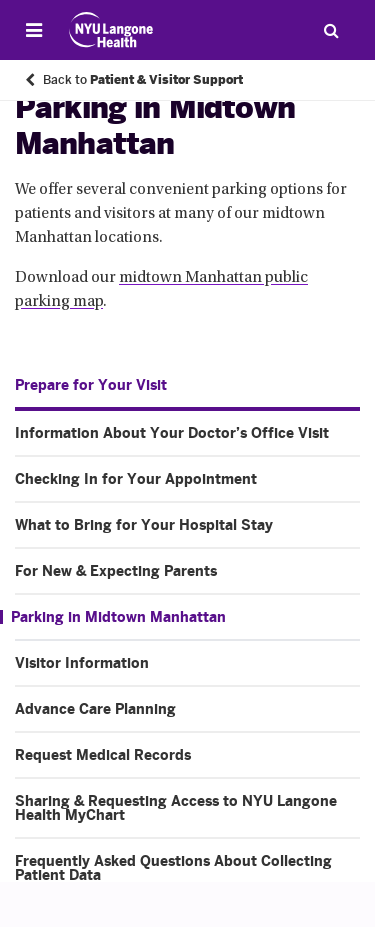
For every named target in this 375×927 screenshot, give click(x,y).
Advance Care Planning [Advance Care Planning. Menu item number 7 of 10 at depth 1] (95, 709)
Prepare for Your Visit (91, 385)
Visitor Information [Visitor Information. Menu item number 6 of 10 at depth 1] (82, 663)
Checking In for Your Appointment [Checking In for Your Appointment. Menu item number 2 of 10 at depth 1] (136, 479)
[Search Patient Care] (331, 30)
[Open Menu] (34, 30)
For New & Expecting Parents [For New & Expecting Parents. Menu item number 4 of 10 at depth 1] (116, 571)
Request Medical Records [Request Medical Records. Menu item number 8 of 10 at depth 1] (103, 755)
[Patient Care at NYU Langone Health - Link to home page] (111, 30)
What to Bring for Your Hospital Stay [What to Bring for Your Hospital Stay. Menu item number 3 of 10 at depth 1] (144, 525)
